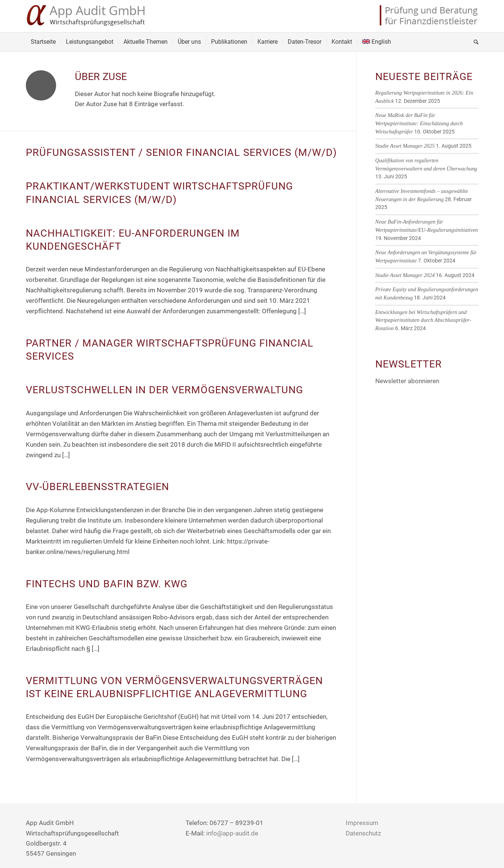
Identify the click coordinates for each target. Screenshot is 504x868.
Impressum (362, 823)
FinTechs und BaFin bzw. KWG (107, 584)
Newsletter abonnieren (407, 381)
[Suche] (474, 42)
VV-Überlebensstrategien (97, 487)
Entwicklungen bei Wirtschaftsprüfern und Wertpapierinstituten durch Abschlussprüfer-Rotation (423, 320)
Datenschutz (363, 833)
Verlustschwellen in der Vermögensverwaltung (164, 390)
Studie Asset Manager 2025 (405, 146)
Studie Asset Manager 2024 (405, 275)
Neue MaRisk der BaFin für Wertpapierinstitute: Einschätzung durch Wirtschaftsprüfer (419, 123)
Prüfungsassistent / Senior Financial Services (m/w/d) (181, 153)
